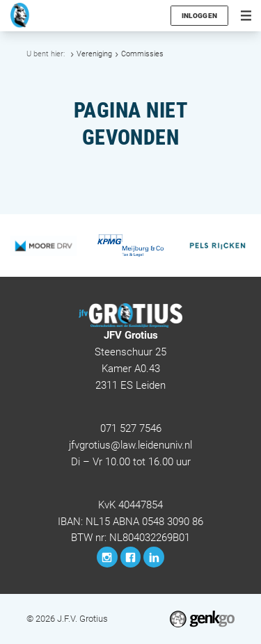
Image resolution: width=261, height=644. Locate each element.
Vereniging (94, 54)
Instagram (107, 557)
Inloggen (199, 16)
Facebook (131, 557)
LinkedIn (154, 557)
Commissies (142, 54)
